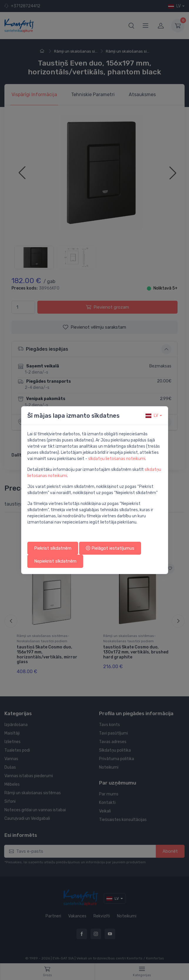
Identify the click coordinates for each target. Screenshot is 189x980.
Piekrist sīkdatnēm (53, 548)
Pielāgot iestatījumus (110, 548)
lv (152, 415)
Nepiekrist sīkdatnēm (55, 561)
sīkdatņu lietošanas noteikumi (117, 459)
